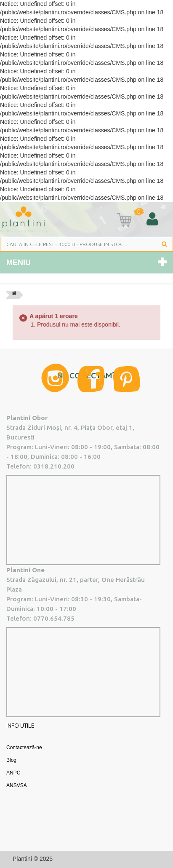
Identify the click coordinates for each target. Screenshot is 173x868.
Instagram (55, 378)
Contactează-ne (24, 747)
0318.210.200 (54, 466)
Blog (11, 760)
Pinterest (127, 379)
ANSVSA (17, 785)
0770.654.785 (54, 618)
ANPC (13, 773)
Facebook (91, 379)
